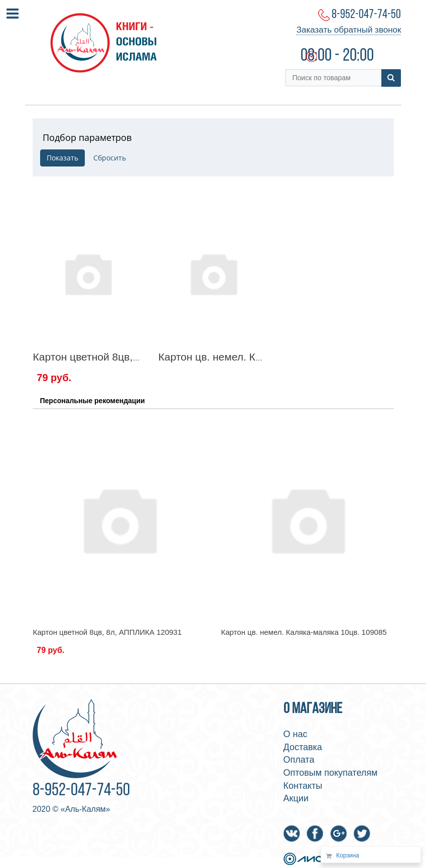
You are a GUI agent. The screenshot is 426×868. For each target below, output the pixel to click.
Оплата (299, 760)
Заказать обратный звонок (349, 30)
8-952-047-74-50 (366, 15)
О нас (296, 734)
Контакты (303, 786)
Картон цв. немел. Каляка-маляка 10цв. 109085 (304, 632)
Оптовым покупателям (331, 773)
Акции (296, 798)
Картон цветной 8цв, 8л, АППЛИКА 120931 (137, 357)
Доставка (303, 747)
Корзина (348, 855)
